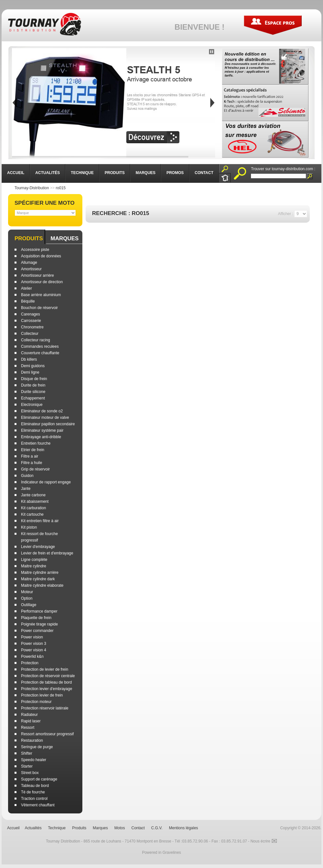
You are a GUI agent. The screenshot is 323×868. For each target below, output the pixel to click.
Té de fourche (33, 792)
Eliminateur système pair (42, 430)
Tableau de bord (35, 786)
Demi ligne (30, 372)
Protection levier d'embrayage (47, 689)
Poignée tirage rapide (39, 624)
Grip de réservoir (35, 469)
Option (27, 598)
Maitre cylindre (34, 566)
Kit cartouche (32, 514)
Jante (26, 489)
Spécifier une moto (45, 203)
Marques (64, 238)
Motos (120, 828)
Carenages (31, 314)
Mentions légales (183, 828)
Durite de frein (33, 385)
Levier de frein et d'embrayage (47, 553)
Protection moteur (36, 702)
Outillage (29, 605)
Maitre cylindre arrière (40, 573)
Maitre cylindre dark (38, 579)
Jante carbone (33, 495)
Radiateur (29, 715)
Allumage (29, 263)
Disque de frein (34, 379)
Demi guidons (33, 366)
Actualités (33, 828)
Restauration (32, 740)
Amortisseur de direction (42, 282)
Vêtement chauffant (38, 805)
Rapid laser (31, 721)
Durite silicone (33, 392)
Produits (29, 238)
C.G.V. (157, 828)
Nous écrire (264, 841)
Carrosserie (31, 321)
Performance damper (39, 611)
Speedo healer (34, 760)
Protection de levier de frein (45, 669)
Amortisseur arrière (37, 275)
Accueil (13, 828)
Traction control (34, 799)
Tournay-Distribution (32, 188)
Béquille (28, 301)
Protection (30, 663)
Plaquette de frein (36, 618)
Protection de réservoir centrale (48, 676)
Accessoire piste (35, 250)
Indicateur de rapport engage (46, 482)
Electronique (32, 405)
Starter (27, 766)
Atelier (26, 288)
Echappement (33, 398)
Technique (57, 828)
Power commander (37, 631)
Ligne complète (34, 560)
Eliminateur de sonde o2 (42, 411)
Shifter (27, 753)
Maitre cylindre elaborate (42, 585)
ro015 (61, 188)
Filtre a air (30, 456)
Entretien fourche (36, 443)
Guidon (27, 476)
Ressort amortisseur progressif (47, 734)
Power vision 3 (34, 644)
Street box (30, 773)
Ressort (28, 728)
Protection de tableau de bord (46, 682)
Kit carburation (33, 508)
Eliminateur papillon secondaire (48, 424)
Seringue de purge (37, 747)
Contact (138, 828)
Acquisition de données (41, 256)
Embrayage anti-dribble (41, 437)
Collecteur (30, 334)
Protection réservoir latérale (45, 708)
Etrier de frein (33, 450)
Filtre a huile (31, 463)
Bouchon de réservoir (39, 308)
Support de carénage (39, 779)
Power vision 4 (34, 650)
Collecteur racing (36, 340)
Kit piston (29, 527)
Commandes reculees (40, 346)
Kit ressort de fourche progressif (39, 537)
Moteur (27, 592)
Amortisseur (31, 269)
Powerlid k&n (32, 656)
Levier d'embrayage (38, 547)
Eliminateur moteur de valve (45, 418)
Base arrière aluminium (41, 295)
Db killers (29, 359)
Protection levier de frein (42, 695)
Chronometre (32, 327)
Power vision (32, 637)
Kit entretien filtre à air (40, 521)
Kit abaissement (35, 501)
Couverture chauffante (40, 353)
